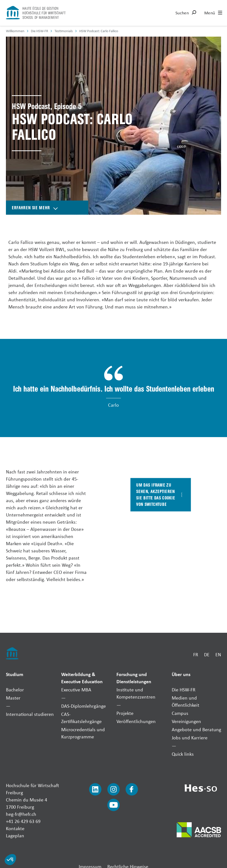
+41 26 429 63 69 (23, 821)
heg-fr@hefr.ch (21, 814)
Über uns (181, 674)
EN (218, 654)
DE (207, 654)
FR (196, 654)
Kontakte (15, 828)
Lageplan (15, 835)
